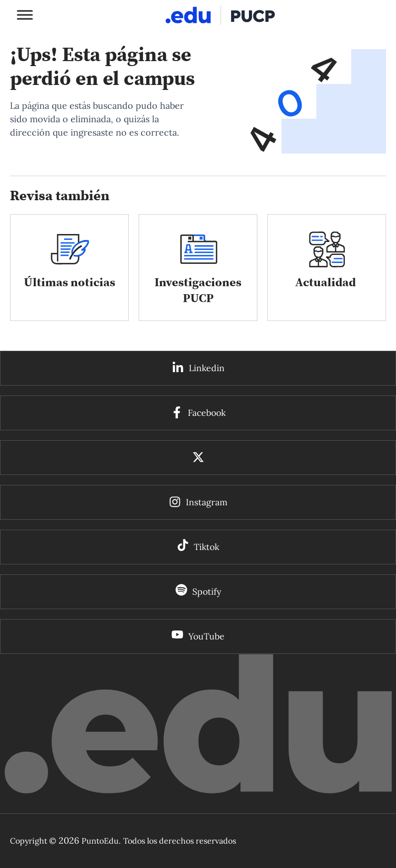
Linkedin (207, 368)
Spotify (207, 592)
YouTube (206, 636)
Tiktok (206, 547)
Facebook (207, 413)
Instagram (207, 502)
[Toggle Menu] (25, 15)
